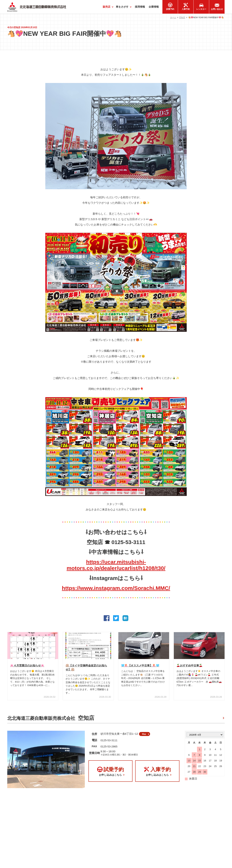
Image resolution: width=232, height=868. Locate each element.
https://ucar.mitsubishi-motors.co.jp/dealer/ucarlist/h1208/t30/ (116, 565)
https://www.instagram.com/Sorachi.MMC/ (116, 588)
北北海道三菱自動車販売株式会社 (51, 720)
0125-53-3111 (109, 743)
